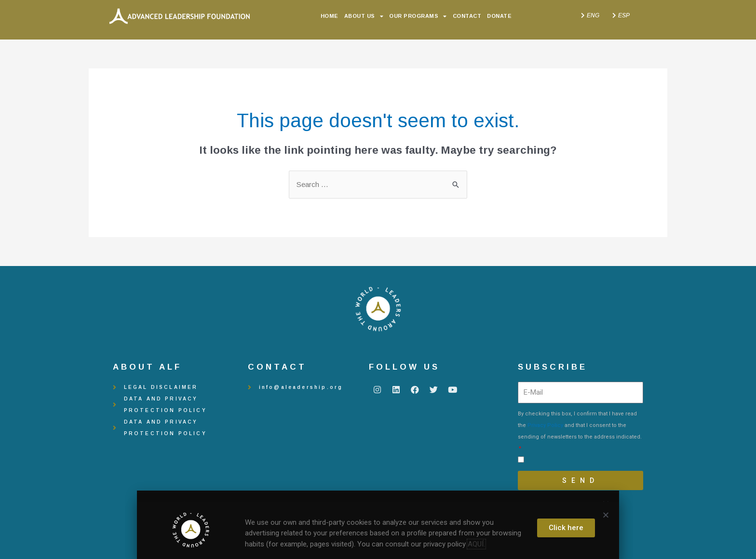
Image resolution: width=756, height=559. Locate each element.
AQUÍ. (476, 544)
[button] (606, 515)
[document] (378, 279)
